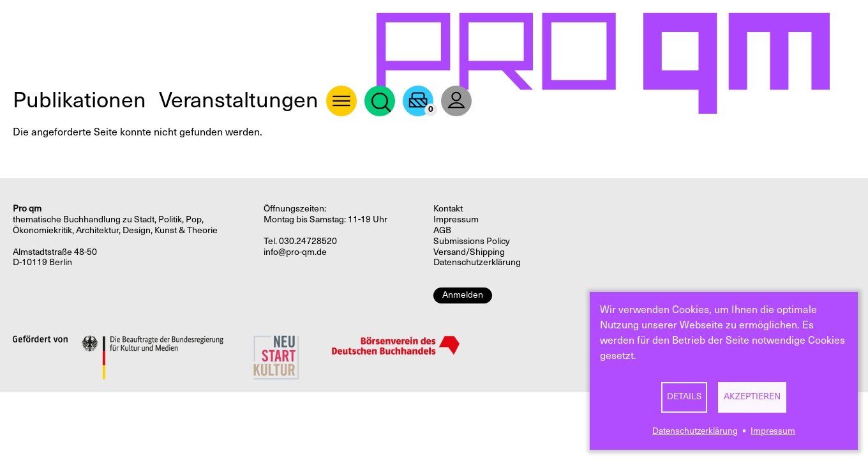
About (341, 101)
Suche (380, 101)
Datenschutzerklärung (695, 431)
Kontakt (448, 209)
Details (684, 396)
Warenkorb (418, 101)
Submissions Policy (472, 241)
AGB (442, 230)
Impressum (773, 431)
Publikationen (79, 100)
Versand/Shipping (469, 252)
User (456, 101)
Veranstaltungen (239, 100)
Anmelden (463, 295)
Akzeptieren (752, 396)
